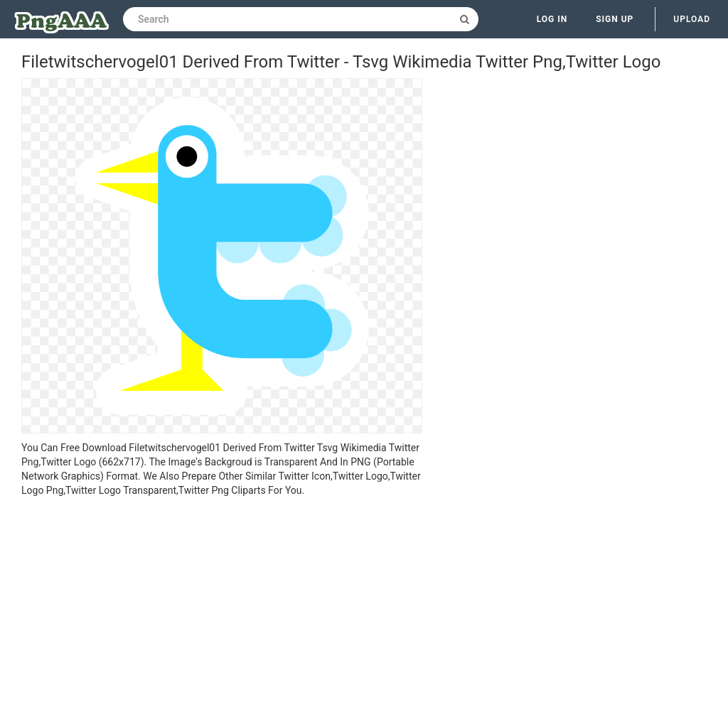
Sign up (615, 19)
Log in (552, 19)
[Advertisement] (222, 604)
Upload (692, 19)
